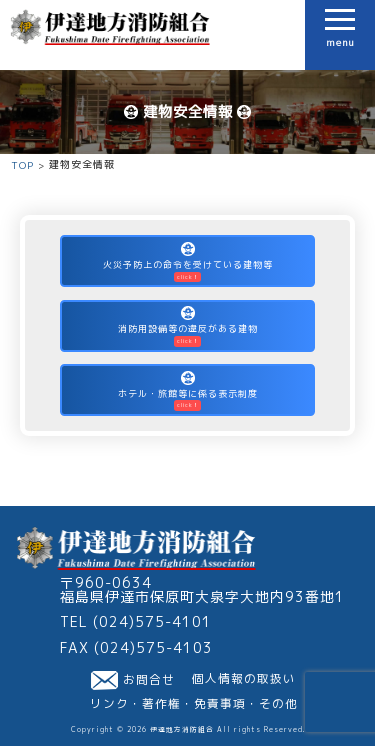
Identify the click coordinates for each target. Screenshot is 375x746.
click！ (188, 277)
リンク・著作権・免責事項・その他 (194, 704)
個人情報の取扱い (244, 679)
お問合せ (133, 680)
